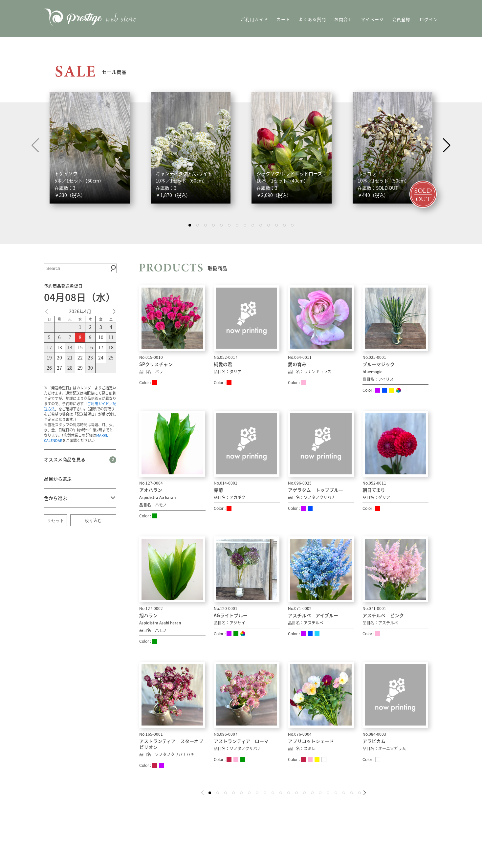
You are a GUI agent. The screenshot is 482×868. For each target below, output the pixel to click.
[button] (447, 145)
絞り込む (93, 521)
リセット (55, 521)
